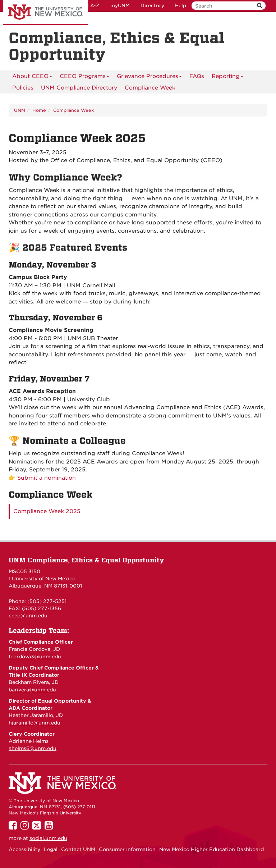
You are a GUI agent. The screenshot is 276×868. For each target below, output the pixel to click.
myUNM (120, 6)
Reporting (227, 76)
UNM (20, 110)
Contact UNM (78, 849)
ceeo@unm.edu (28, 616)
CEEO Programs (84, 76)
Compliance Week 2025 (47, 511)
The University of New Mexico (45, 13)
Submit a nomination (47, 478)
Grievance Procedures (149, 76)
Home (39, 110)
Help (181, 6)
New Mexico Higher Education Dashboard (211, 849)
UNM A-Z (88, 6)
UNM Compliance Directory (79, 88)
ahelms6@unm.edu (33, 748)
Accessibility (24, 849)
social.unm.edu (48, 838)
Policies (23, 88)
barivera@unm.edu (32, 690)
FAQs (197, 76)
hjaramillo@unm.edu (34, 723)
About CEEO (32, 76)
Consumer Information (127, 849)
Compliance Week (150, 88)
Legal (51, 849)
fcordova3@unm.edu (35, 657)
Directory (152, 6)
